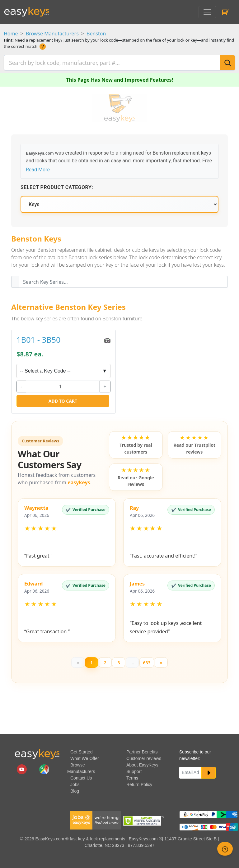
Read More (38, 168)
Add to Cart (63, 399)
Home (11, 34)
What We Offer (85, 758)
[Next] (162, 661)
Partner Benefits (142, 751)
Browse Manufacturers (52, 34)
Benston (96, 34)
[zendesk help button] (225, 849)
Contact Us (81, 777)
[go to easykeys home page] (37, 753)
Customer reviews (144, 758)
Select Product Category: (57, 185)
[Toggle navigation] (207, 12)
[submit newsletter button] (209, 772)
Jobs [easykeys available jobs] (75, 784)
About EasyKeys (142, 764)
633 (147, 661)
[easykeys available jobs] (96, 819)
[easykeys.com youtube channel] (22, 768)
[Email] (190, 772)
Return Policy (139, 784)
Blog (75, 790)
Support (134, 771)
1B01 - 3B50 (39, 338)
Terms (132, 777)
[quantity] (63, 385)
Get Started (82, 751)
